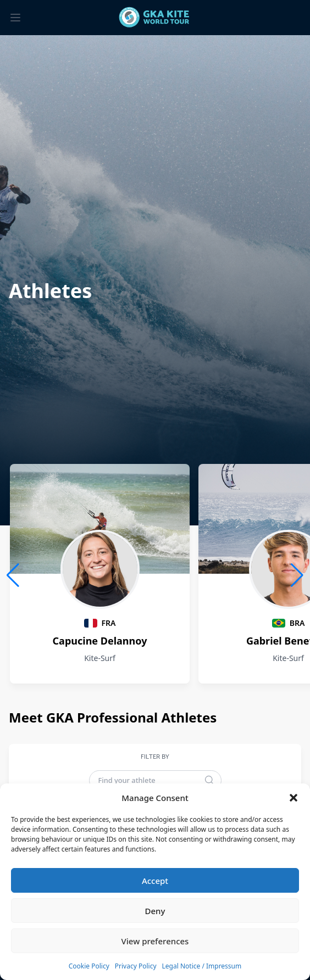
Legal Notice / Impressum (202, 966)
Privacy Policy (136, 966)
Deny (155, 911)
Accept (155, 881)
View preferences (155, 941)
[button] (294, 798)
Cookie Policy (89, 966)
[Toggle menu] (15, 18)
